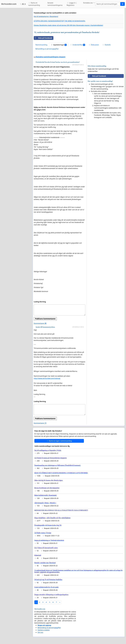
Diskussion (94, 45)
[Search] (108, 4)
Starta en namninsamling (34, 4)
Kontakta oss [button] (88, 3)
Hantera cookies (44, 630)
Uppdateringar (59, 45)
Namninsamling (41, 45)
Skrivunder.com (9, 4)
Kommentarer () (40, 323)
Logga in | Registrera (72, 4)
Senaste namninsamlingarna (55, 4)
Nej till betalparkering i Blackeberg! (46, 17)
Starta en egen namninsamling (59, 441)
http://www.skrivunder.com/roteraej (47, 378)
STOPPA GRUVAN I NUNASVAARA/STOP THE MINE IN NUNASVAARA (59, 21)
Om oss (40, 632)
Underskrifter (78, 45)
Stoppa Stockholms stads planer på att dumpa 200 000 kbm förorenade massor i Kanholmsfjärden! (68, 25)
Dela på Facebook (43, 38)
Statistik (106, 45)
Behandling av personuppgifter (47, 49)
